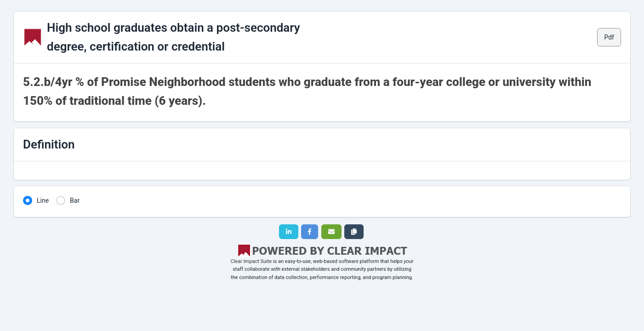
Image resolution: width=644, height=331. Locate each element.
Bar (75, 200)
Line (43, 200)
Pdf (609, 37)
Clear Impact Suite (251, 261)
